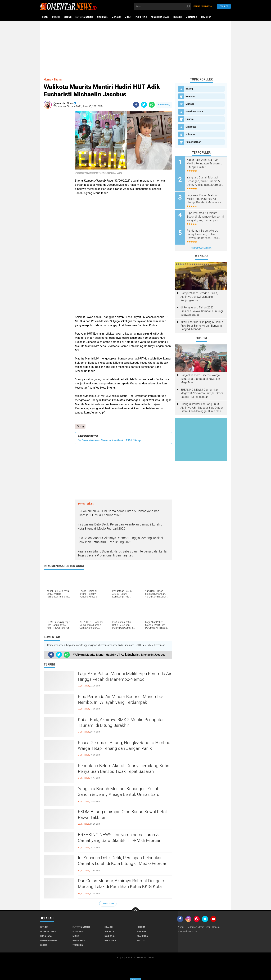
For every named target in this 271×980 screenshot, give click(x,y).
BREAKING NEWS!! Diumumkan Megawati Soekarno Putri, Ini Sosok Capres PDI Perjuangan (202, 392)
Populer (224, 6)
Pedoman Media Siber (198, 927)
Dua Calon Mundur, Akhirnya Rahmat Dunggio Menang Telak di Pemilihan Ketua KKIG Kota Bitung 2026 (122, 887)
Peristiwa (141, 17)
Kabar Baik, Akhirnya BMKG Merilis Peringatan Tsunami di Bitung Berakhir (123, 723)
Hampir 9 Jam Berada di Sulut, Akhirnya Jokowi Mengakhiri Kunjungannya (199, 296)
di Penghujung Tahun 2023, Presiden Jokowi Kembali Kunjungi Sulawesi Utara (202, 310)
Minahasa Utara (160, 17)
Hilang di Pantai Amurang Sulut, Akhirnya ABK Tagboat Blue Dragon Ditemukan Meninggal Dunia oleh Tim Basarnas (202, 407)
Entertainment (84, 17)
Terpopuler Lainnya (201, 247)
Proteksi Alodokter (188, 932)
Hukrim (178, 17)
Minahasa (191, 17)
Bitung (68, 17)
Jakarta (109, 932)
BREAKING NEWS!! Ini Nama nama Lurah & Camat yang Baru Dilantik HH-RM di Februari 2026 (121, 841)
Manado (116, 17)
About (181, 927)
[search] (162, 6)
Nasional (102, 17)
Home (45, 17)
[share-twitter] (144, 105)
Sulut (44, 945)
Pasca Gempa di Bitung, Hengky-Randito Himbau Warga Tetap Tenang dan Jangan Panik (124, 746)
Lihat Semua (108, 904)
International (49, 932)
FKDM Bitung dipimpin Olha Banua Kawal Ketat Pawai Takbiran (124, 815)
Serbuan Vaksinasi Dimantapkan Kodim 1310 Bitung (109, 440)
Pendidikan (79, 941)
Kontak (216, 927)
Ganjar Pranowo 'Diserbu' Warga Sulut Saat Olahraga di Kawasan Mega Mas (200, 378)
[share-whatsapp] (152, 105)
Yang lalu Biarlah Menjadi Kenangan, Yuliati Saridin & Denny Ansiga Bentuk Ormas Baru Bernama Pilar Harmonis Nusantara (120, 795)
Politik (141, 941)
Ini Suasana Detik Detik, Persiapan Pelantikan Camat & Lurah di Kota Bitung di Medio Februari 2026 (124, 864)
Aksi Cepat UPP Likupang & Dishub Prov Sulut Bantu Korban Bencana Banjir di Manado (202, 324)
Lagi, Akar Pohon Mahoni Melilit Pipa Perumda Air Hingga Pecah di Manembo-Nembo (123, 677)
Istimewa (191, 134)
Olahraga (142, 936)
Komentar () (164, 105)
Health (109, 927)
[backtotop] (135, 911)
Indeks (56, 17)
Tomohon (206, 17)
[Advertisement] (135, 48)
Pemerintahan (193, 142)
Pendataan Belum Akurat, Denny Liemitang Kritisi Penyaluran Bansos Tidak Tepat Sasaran (123, 769)
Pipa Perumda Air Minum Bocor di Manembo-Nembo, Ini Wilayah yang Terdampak (122, 700)
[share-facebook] (136, 105)
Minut (128, 17)
